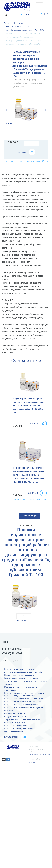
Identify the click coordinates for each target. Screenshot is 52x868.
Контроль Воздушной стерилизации (20, 696)
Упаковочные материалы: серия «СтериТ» (22, 678)
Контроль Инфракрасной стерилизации (21, 705)
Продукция (19, 23)
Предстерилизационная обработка (19, 675)
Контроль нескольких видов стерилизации (22, 702)
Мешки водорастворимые (15, 732)
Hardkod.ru (32, 762)
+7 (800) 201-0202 (12, 653)
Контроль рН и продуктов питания (19, 729)
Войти (27, 15)
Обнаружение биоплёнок (15, 723)
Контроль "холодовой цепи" (16, 726)
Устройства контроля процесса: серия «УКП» (24, 720)
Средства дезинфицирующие (17, 717)
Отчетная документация (15, 714)
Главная (7, 23)
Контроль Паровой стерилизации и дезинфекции (25, 693)
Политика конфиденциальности (39, 754)
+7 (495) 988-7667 (12, 649)
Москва (6, 642)
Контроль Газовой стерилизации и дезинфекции (25, 699)
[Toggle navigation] (39, 5)
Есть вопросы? (11, 737)
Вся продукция (30, 516)
